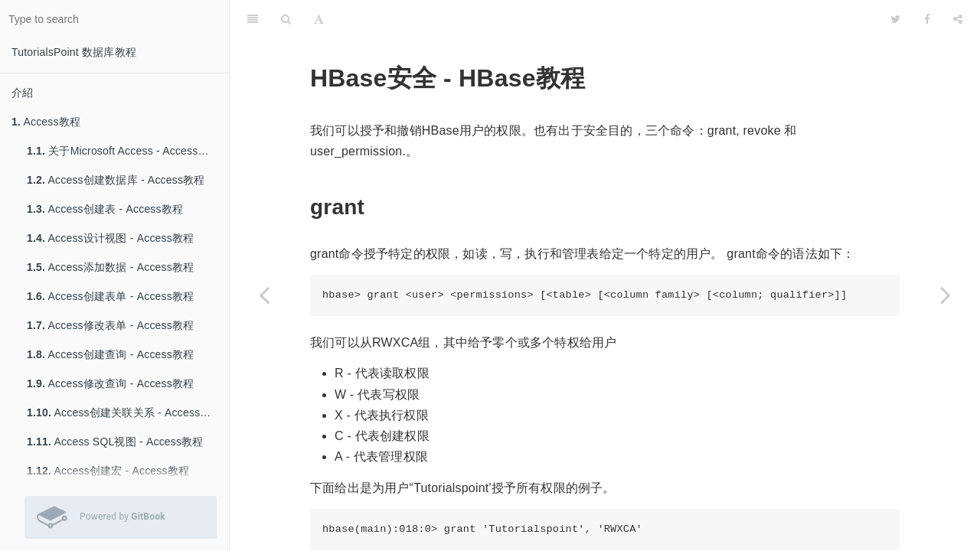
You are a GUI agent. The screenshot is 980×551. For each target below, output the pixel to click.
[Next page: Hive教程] (946, 295)
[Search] (286, 19)
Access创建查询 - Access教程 (110, 354)
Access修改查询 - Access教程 (110, 383)
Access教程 (46, 122)
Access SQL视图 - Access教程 (115, 442)
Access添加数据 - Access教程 (110, 267)
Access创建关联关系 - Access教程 (124, 412)
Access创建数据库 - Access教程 (116, 180)
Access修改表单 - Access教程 (110, 325)
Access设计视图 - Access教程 (110, 238)
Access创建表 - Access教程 (105, 209)
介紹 (22, 93)
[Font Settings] (319, 19)
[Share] (958, 19)
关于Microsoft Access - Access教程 (123, 151)
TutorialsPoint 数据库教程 (74, 52)
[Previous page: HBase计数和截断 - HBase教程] (264, 295)
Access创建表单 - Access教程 (110, 296)
